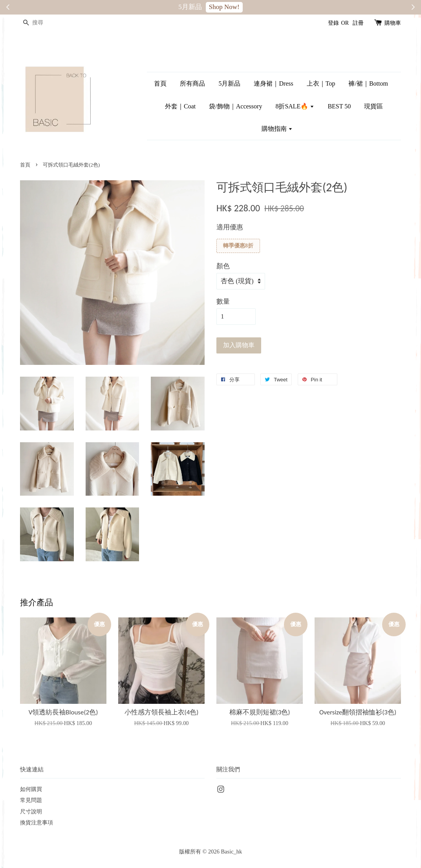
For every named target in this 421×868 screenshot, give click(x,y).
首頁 (160, 83)
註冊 (358, 23)
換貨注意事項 (37, 822)
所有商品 (192, 83)
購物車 (393, 23)
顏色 (223, 266)
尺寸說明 (31, 811)
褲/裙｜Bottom (368, 83)
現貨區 (373, 106)
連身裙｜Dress (273, 83)
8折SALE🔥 (295, 106)
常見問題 (31, 800)
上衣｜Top (321, 83)
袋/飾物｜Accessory (235, 106)
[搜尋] (44, 23)
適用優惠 (230, 227)
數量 (223, 301)
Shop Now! (224, 7)
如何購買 (31, 789)
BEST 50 (339, 106)
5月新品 (229, 83)
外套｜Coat (180, 106)
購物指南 (277, 129)
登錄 (333, 23)
